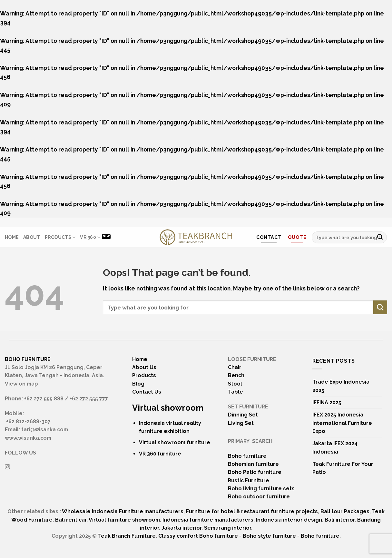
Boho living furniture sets (261, 489)
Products (60, 237)
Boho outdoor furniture (259, 497)
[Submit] (380, 237)
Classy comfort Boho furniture (198, 536)
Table (235, 392)
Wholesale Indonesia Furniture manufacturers (123, 511)
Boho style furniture (269, 536)
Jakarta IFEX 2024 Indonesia (335, 447)
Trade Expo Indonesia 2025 (341, 386)
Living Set (241, 423)
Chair (235, 367)
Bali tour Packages (345, 511)
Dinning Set (243, 415)
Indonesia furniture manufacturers (208, 520)
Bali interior (340, 520)
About (32, 237)
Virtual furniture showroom (124, 520)
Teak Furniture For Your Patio (343, 468)
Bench (236, 375)
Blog (138, 384)
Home (12, 237)
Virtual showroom (168, 408)
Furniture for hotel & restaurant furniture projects (252, 511)
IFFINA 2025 (327, 402)
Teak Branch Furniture (127, 536)
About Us (144, 367)
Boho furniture (247, 456)
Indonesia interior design (289, 520)
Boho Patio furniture (255, 472)
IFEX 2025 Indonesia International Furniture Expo (342, 423)
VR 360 (90, 237)
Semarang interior (228, 528)
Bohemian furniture (253, 464)
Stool (235, 384)
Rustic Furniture (249, 480)
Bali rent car (71, 520)
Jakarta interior (181, 528)
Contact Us (147, 392)
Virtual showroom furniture (175, 442)
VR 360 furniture (160, 454)
